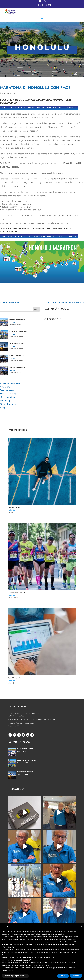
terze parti (36, 937)
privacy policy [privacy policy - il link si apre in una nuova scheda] (45, 965)
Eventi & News (7, 390)
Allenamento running (10, 383)
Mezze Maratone (8, 397)
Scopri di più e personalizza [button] (15, 976)
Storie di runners (8, 404)
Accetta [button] (76, 976)
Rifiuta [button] (63, 976)
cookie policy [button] (59, 934)
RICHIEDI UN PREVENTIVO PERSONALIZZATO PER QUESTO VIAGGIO (39, 108)
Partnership (5, 401)
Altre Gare (5, 387)
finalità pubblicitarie (64, 942)
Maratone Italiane (8, 394)
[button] (81, 927)
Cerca (36, 309)
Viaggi (3, 408)
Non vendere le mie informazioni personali (16, 960)
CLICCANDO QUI (9, 103)
